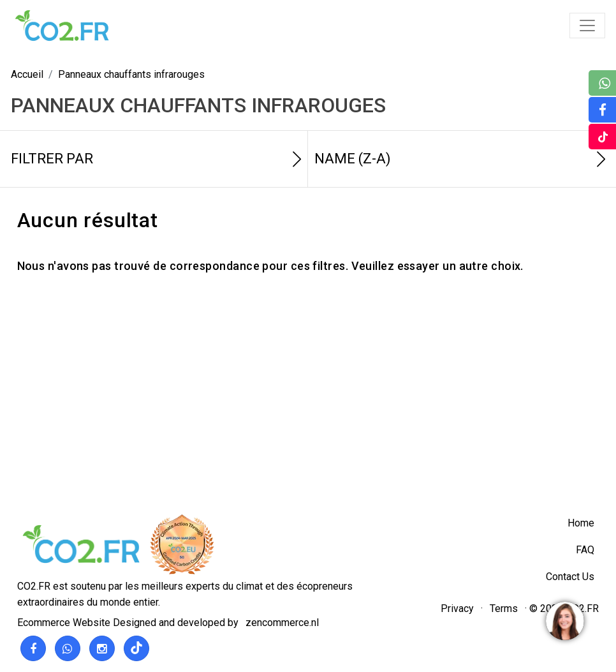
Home (581, 523)
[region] (564, 620)
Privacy (457, 609)
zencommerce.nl (282, 623)
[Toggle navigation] (587, 26)
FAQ (585, 550)
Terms (504, 609)
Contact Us (570, 577)
